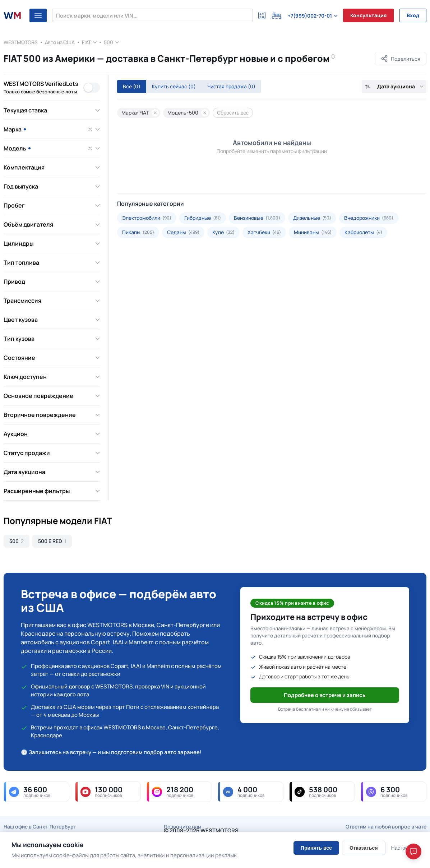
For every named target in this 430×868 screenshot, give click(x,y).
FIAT (86, 42)
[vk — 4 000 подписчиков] (251, 792)
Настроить (403, 848)
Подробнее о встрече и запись (325, 695)
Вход (413, 15)
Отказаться (364, 848)
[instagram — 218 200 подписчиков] (179, 792)
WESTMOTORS (21, 42)
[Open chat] (413, 851)
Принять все (316, 848)
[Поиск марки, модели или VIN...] (152, 15)
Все (132, 86)
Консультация (368, 15)
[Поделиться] (401, 59)
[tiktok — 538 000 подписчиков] (322, 792)
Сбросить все (233, 113)
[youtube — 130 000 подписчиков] (108, 792)
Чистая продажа (231, 86)
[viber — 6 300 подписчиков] (394, 792)
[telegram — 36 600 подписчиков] (36, 792)
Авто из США (60, 42)
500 (108, 42)
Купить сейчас (174, 86)
